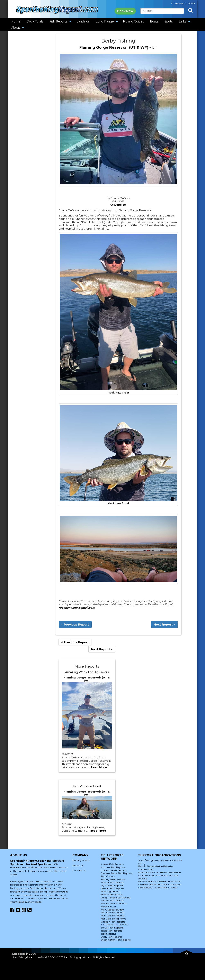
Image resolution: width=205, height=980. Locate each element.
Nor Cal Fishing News (113, 919)
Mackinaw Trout (118, 393)
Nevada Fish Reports (113, 912)
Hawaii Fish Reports (113, 888)
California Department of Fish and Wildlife (158, 877)
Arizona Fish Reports (113, 867)
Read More (99, 767)
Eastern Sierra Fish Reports (117, 873)
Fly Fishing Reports (112, 885)
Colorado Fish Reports (114, 870)
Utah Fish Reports (111, 937)
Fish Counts (108, 876)
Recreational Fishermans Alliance (158, 887)
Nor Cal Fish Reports (113, 916)
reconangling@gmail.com (77, 608)
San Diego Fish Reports (114, 924)
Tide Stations (108, 934)
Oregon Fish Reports (113, 922)
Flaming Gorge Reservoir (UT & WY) (114, 47)
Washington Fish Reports (116, 940)
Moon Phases (109, 907)
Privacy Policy (81, 860)
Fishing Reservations (113, 879)
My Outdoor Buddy (112, 910)
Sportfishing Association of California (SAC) (160, 862)
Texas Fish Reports (112, 931)
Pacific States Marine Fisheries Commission (156, 868)
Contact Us (79, 870)
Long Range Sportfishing (116, 898)
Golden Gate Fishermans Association (160, 884)
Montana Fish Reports (114, 903)
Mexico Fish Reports (112, 900)
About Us (78, 865)
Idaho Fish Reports (112, 894)
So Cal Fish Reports (112, 928)
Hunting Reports (111, 891)
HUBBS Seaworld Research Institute (159, 881)
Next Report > (164, 625)
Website (120, 205)
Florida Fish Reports (112, 882)
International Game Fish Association (160, 872)
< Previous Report (75, 625)
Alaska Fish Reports (112, 864)
